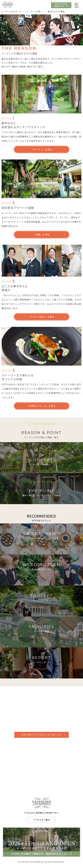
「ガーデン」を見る (41, 149)
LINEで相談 (41, 782)
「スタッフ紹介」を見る (41, 317)
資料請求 (41, 752)
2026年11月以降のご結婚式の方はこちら (61, 5)
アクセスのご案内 (41, 820)
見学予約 (41, 745)
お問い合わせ (41, 760)
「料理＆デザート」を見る (41, 406)
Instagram (43, 775)
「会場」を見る (42, 234)
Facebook (42, 767)
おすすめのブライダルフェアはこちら (41, 735)
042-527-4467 (41, 714)
